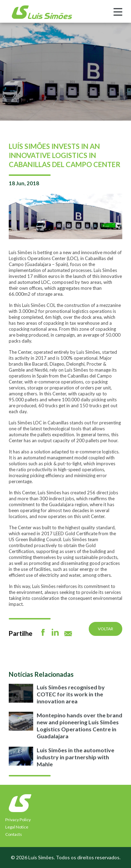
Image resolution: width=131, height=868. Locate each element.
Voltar (105, 629)
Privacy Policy (18, 820)
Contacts (14, 834)
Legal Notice (17, 827)
